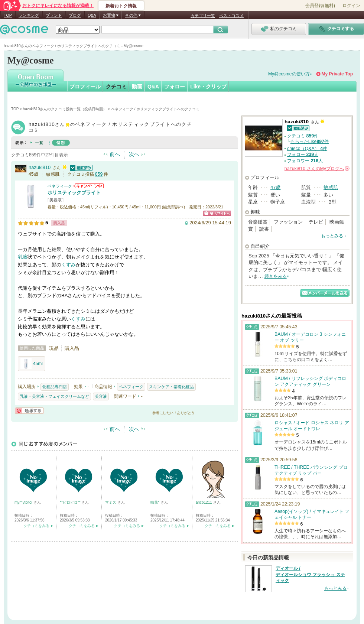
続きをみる (276, 276)
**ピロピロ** (71, 502)
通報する (29, 411)
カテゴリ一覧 (203, 16)
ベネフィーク (60, 186)
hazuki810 (40, 167)
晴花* (155, 502)
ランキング (29, 15)
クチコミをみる (36, 526)
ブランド (54, 15)
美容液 (56, 200)
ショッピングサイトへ (217, 213)
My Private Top (337, 74)
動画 (137, 87)
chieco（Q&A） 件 (307, 149)
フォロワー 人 (305, 161)
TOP (8, 15)
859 (99, 174)
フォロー (175, 87)
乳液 (23, 257)
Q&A (92, 15)
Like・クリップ (208, 87)
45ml (32, 364)
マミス (111, 502)
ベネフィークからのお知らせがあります (88, 186)
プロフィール (85, 87)
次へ (134, 154)
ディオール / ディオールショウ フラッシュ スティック (310, 575)
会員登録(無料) (320, 6)
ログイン (351, 6)
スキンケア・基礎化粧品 (171, 387)
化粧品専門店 (55, 387)
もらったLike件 (310, 142)
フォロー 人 (303, 155)
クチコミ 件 (303, 136)
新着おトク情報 (121, 6)
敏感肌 (331, 187)
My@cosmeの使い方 (289, 74)
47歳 (275, 187)
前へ (115, 154)
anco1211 (204, 502)
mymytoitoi (24, 502)
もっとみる (332, 236)
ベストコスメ (231, 16)
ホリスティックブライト (74, 193)
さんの (317, 169)
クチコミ (116, 87)
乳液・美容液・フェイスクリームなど (54, 396)
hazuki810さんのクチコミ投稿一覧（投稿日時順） (65, 109)
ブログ (75, 15)
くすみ (69, 265)
